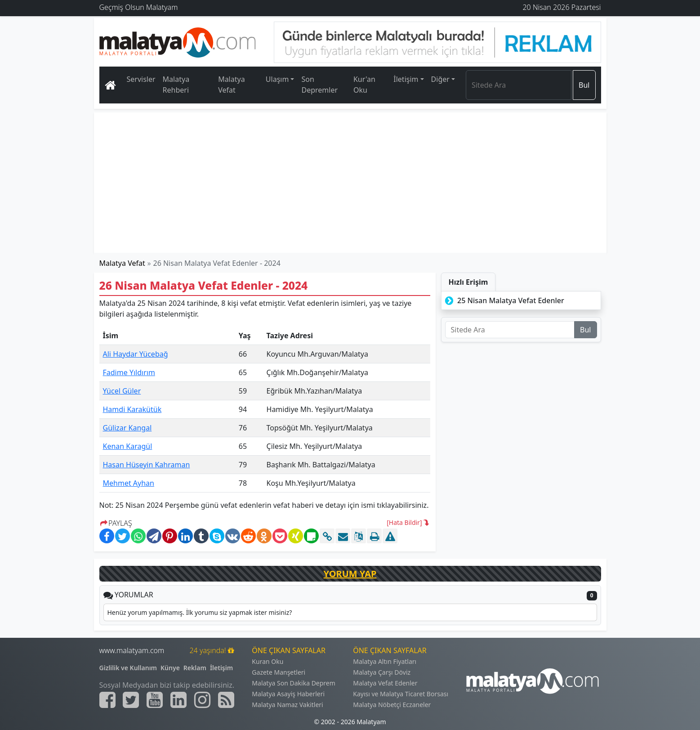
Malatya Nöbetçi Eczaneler (392, 705)
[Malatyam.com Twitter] (131, 700)
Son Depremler (319, 85)
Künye (170, 668)
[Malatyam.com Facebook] (107, 700)
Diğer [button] (440, 79)
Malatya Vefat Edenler (385, 683)
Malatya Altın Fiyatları (385, 661)
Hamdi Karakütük (132, 409)
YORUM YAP (350, 574)
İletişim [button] (406, 79)
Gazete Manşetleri (279, 672)
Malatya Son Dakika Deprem (294, 683)
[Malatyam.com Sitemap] (226, 700)
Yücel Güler (122, 391)
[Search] (519, 85)
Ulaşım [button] (277, 79)
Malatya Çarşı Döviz (382, 672)
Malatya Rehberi (176, 85)
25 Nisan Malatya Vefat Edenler (504, 300)
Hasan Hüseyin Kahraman (147, 465)
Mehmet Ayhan (129, 483)
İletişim (221, 668)
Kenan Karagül (128, 446)
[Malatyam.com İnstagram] (202, 700)
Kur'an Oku (364, 85)
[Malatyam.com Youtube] (155, 700)
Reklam (195, 668)
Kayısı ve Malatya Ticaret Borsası (401, 694)
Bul (584, 85)
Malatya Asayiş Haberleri (288, 694)
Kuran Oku (268, 661)
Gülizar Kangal (127, 428)
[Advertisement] (351, 183)
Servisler (141, 79)
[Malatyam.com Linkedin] (178, 700)
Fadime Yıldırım (129, 372)
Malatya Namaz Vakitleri (287, 705)
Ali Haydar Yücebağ (136, 354)
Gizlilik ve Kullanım (128, 668)
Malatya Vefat (232, 85)
